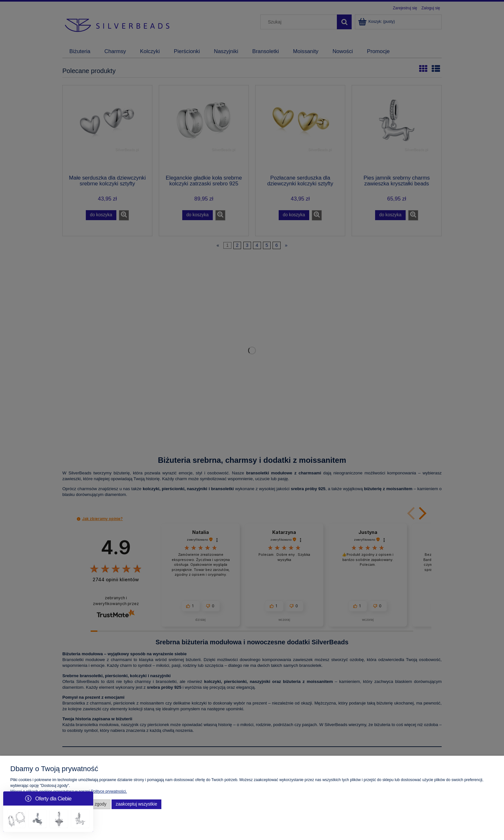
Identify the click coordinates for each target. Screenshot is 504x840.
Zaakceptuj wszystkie (136, 804)
